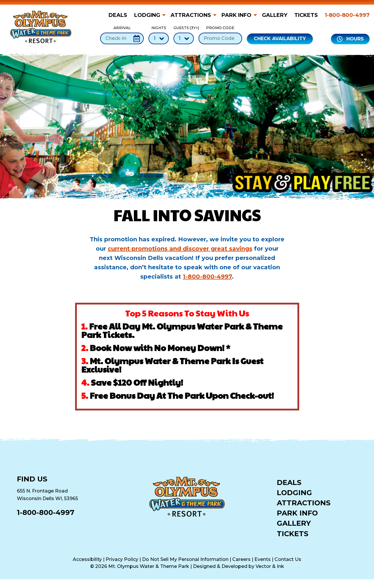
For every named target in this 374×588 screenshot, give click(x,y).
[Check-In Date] (122, 38)
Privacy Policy (122, 559)
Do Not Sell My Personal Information (185, 559)
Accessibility (87, 559)
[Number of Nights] (159, 38)
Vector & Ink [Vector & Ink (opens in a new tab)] (270, 566)
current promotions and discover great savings (180, 249)
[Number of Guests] (184, 38)
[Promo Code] (220, 38)
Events (263, 559)
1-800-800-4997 (347, 15)
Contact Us (288, 559)
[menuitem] (120, 15)
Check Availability (280, 39)
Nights (159, 35)
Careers (241, 559)
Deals (118, 15)
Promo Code (220, 35)
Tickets (306, 15)
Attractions (191, 15)
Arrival (122, 35)
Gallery (275, 15)
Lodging (147, 15)
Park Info (236, 15)
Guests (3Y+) (184, 35)
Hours (350, 39)
